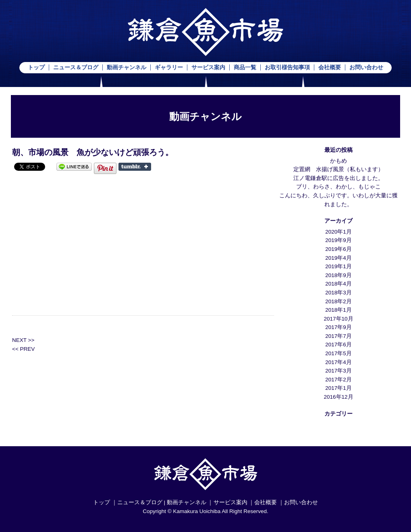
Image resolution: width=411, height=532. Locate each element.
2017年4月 (338, 362)
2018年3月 (338, 293)
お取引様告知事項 (287, 67)
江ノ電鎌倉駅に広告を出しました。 (338, 178)
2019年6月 (338, 249)
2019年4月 (338, 258)
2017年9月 (338, 327)
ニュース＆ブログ (76, 67)
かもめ (338, 161)
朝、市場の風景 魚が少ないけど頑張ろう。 (93, 152)
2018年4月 (338, 284)
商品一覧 (245, 67)
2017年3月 (338, 371)
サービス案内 (208, 67)
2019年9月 (338, 240)
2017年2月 (338, 380)
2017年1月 (338, 388)
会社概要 (330, 67)
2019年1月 (338, 266)
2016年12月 (338, 397)
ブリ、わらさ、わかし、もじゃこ (338, 187)
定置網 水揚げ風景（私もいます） (338, 169)
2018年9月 (338, 275)
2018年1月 (338, 310)
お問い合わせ (366, 67)
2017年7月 (338, 336)
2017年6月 (338, 345)
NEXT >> (23, 340)
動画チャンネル (127, 67)
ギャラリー (169, 67)
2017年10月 (338, 319)
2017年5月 (338, 353)
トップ (36, 67)
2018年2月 (338, 301)
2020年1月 (338, 232)
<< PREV (23, 349)
